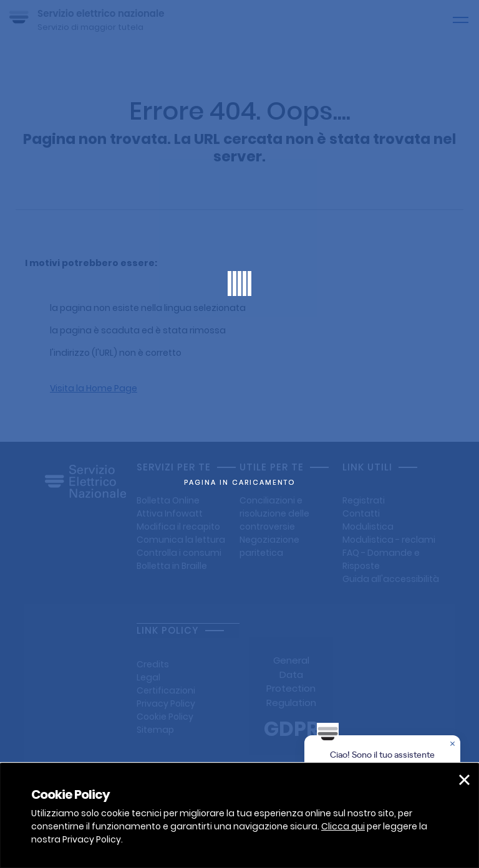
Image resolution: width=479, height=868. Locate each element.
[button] (464, 780)
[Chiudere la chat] (453, 745)
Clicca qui (343, 826)
